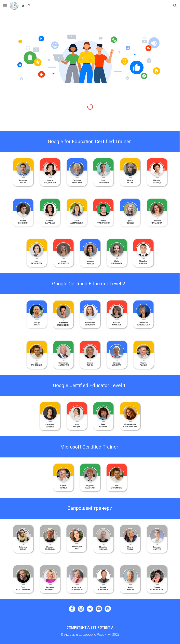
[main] (90, 142)
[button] (5, 6)
